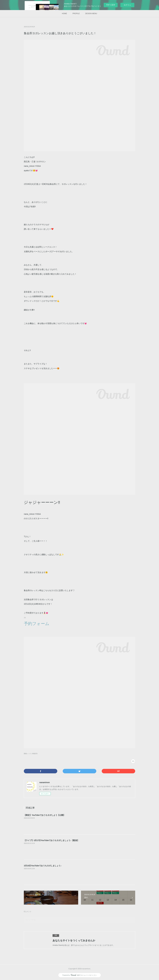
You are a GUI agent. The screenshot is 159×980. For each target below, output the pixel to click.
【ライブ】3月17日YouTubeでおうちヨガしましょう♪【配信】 (51, 840)
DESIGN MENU (91, 14)
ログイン (127, 5)
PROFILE (76, 14)
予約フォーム (37, 624)
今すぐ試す (111, 5)
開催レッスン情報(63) (31, 754)
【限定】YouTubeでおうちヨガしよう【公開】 (44, 815)
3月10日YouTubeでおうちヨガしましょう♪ (43, 866)
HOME (64, 14)
